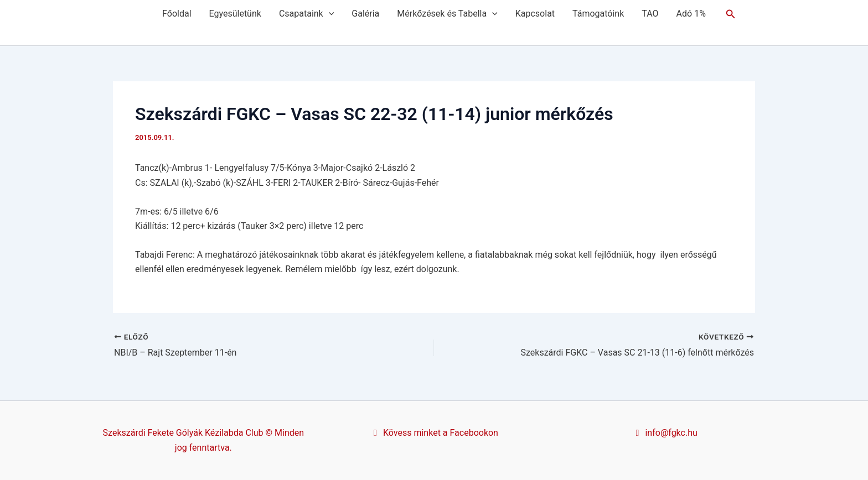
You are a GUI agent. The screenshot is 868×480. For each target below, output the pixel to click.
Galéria (365, 14)
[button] (731, 14)
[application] (329, 14)
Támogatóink (598, 14)
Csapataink (306, 14)
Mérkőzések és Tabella (447, 14)
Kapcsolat (535, 14)
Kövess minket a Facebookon (434, 433)
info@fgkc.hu (665, 433)
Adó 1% (691, 14)
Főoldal (177, 14)
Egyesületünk (235, 14)
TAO (650, 14)
